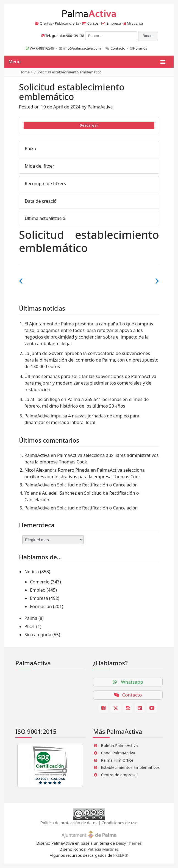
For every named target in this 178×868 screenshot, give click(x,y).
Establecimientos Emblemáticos (130, 767)
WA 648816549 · (42, 48)
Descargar (89, 125)
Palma (31, 618)
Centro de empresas (120, 775)
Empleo (38, 590)
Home (25, 72)
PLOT (30, 626)
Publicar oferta (67, 23)
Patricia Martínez (103, 849)
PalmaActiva (100, 107)
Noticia (32, 572)
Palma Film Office (117, 760)
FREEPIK (121, 855)
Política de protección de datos (69, 823)
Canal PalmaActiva (118, 753)
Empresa (114, 23)
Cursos (93, 23)
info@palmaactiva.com (82, 48)
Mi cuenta (135, 23)
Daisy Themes (129, 843)
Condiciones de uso (119, 823)
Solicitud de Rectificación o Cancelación (98, 485)
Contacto (118, 48)
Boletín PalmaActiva (119, 745)
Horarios (140, 48)
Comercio (40, 582)
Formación (41, 606)
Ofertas (46, 23)
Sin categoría (38, 635)
